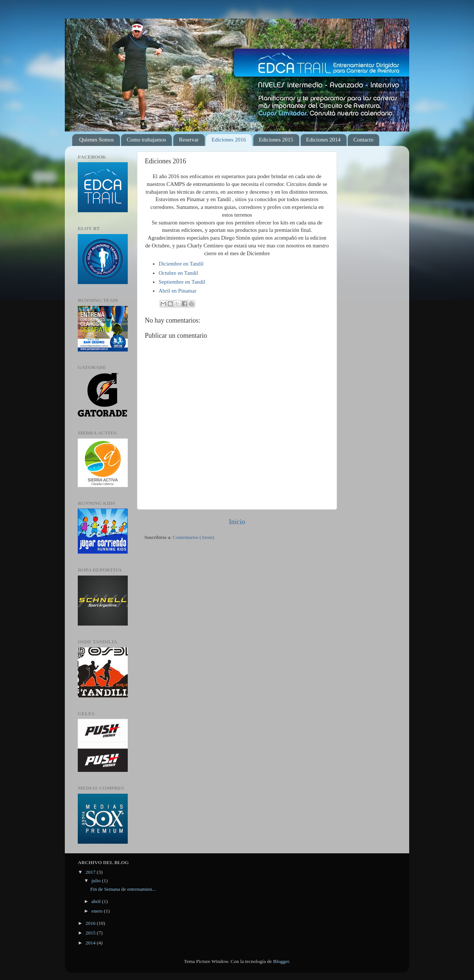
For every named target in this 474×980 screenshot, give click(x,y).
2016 (91, 923)
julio (97, 881)
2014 (91, 943)
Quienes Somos (97, 140)
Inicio (237, 522)
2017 (91, 872)
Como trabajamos (146, 140)
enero (98, 911)
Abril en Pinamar (177, 291)
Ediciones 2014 (323, 140)
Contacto (363, 140)
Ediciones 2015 (276, 140)
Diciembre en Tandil (181, 264)
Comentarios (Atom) (194, 537)
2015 (91, 933)
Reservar (189, 140)
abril (97, 901)
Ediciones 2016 (229, 140)
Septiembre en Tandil (182, 282)
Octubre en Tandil (178, 273)
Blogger (281, 961)
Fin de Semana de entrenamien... (123, 889)
